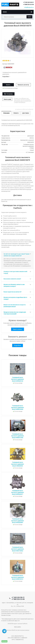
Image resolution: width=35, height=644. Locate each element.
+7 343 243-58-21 (28, 2)
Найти (29, 17)
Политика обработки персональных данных (17, 630)
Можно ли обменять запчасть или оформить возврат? (14, 285)
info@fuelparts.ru (29, 7)
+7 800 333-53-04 (28, 4)
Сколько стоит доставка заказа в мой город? (15, 272)
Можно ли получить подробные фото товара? (15, 298)
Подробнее (17, 345)
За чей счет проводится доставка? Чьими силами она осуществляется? (16, 255)
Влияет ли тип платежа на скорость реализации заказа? (15, 306)
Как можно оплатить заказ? (12, 279)
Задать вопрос (17, 329)
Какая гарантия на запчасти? (12, 292)
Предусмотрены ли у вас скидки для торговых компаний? (15, 313)
